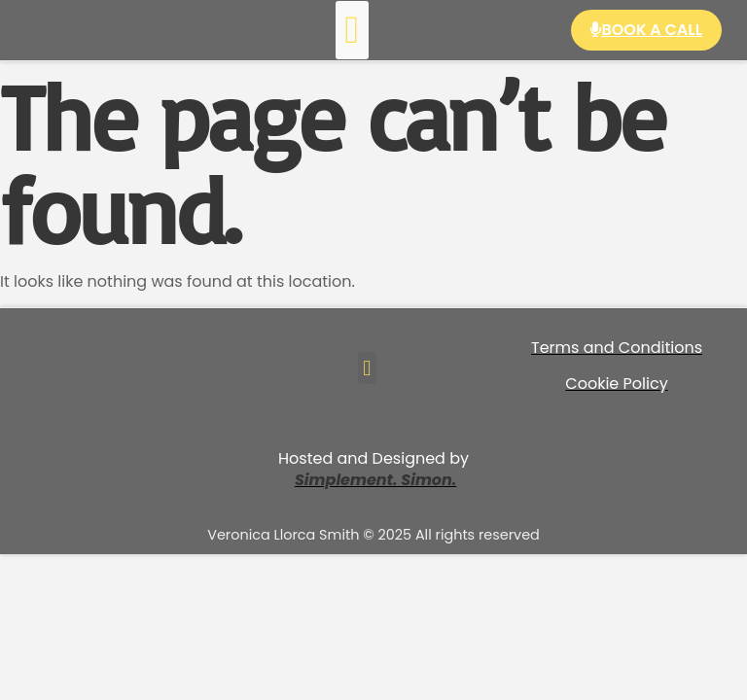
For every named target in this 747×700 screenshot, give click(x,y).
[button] (353, 30)
